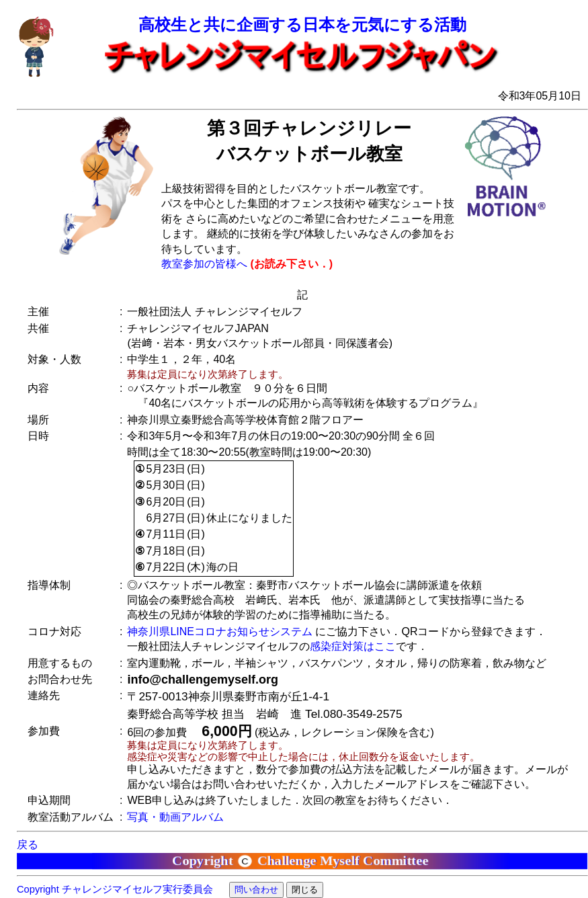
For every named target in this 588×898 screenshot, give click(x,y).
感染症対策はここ (353, 646)
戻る (28, 845)
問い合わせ (256, 890)
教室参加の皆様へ (204, 264)
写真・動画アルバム (175, 817)
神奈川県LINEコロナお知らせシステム (220, 631)
